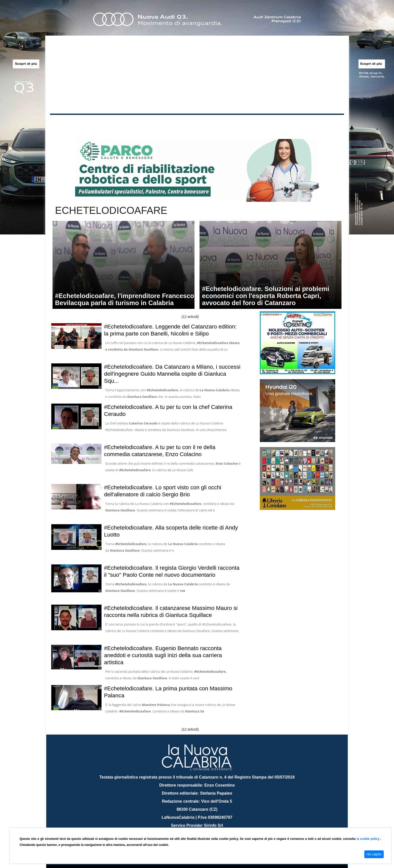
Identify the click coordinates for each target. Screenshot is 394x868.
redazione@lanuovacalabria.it (208, 826)
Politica (122, 123)
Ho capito (374, 854)
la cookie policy (368, 839)
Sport (198, 123)
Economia (179, 123)
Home (63, 122)
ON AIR (324, 124)
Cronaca (103, 123)
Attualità (157, 123)
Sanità (139, 123)
